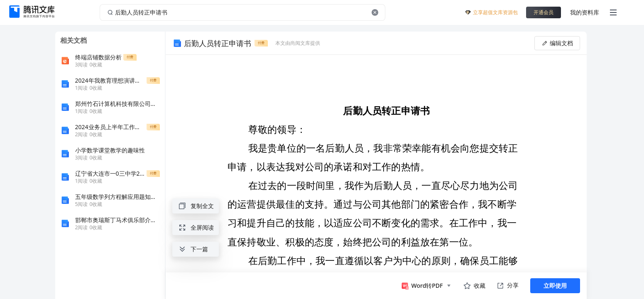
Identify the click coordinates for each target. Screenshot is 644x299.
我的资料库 (585, 12)
